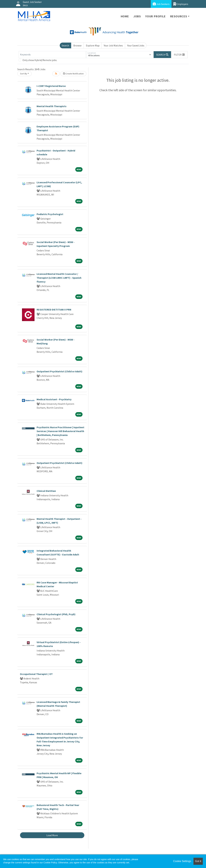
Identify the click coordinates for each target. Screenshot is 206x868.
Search (65, 45)
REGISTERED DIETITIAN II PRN (54, 310)
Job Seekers (161, 4)
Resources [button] (179, 16)
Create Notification (73, 74)
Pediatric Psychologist (50, 214)
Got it (198, 861)
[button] (179, 55)
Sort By (24, 74)
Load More (52, 835)
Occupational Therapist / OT (36, 674)
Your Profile (156, 16)
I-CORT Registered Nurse (51, 86)
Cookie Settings (182, 861)
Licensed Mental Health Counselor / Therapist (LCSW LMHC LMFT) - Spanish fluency (59, 278)
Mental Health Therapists (52, 106)
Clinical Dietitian (46, 491)
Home (125, 16)
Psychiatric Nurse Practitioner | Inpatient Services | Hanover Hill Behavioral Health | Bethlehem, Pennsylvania (60, 431)
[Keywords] (52, 55)
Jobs (137, 16)
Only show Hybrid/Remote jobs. (40, 60)
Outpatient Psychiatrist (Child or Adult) (59, 371)
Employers (181, 4)
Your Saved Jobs (136, 45)
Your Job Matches (113, 45)
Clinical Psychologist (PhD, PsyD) (56, 614)
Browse (77, 45)
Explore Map (93, 45)
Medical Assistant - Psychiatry (54, 399)
